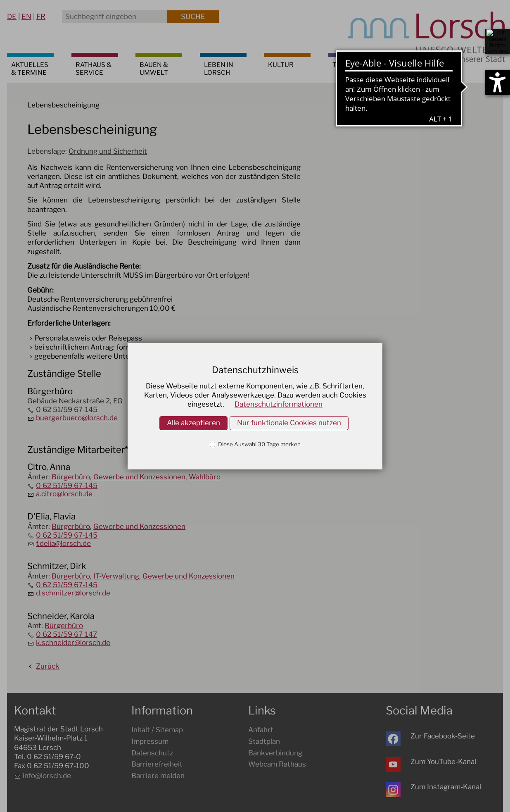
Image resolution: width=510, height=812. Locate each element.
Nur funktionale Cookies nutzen (289, 423)
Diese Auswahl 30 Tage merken (259, 444)
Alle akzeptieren (193, 423)
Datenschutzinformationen (279, 404)
